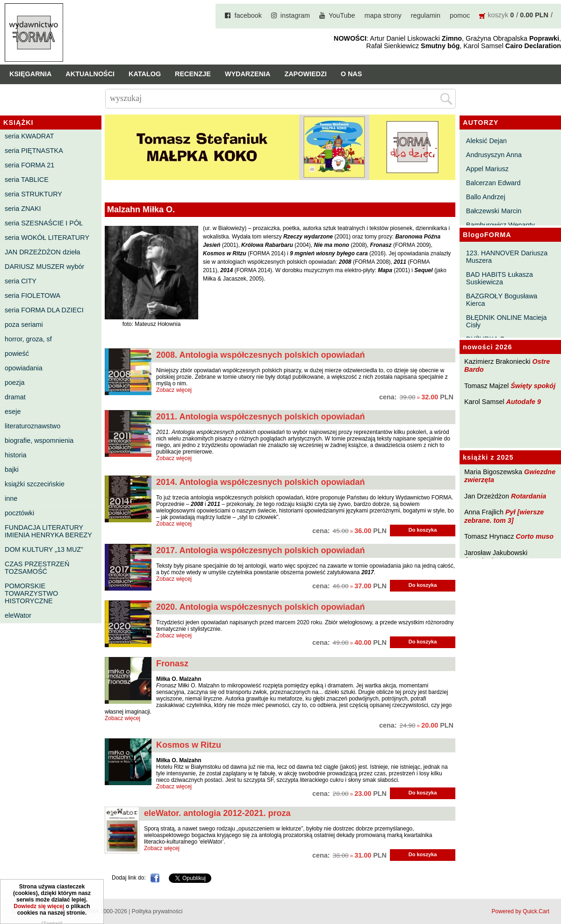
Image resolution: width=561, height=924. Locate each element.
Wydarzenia (248, 74)
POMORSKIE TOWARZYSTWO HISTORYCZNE (31, 593)
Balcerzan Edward (493, 183)
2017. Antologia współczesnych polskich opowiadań (260, 550)
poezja (14, 383)
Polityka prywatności (157, 911)
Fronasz (172, 664)
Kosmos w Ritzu (189, 745)
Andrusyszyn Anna (494, 155)
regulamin (426, 15)
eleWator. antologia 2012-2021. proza (217, 813)
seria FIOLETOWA (32, 296)
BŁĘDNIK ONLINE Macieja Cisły (507, 321)
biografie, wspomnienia (39, 440)
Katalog (145, 74)
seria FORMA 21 (29, 165)
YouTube (342, 15)
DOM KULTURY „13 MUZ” (44, 549)
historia (15, 455)
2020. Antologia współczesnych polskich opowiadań (260, 607)
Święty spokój (533, 386)
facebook (248, 15)
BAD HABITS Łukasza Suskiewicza (500, 278)
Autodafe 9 (524, 402)
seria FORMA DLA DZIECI (44, 310)
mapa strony (383, 15)
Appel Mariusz (487, 169)
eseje (13, 411)
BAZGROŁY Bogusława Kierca (502, 300)
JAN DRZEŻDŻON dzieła (43, 252)
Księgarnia (30, 74)
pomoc (460, 15)
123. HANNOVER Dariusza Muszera (507, 257)
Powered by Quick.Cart (521, 911)
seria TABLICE (27, 180)
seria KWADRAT (29, 136)
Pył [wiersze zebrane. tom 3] (504, 516)
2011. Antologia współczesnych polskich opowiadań (260, 417)
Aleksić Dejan (486, 141)
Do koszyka (423, 530)
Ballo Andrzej (486, 197)
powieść (17, 354)
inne (11, 498)
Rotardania (529, 496)
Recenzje (193, 74)
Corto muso (535, 536)
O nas (352, 74)
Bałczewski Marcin (494, 211)
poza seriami (24, 325)
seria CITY (21, 281)
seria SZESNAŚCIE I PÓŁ (44, 223)
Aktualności (90, 74)
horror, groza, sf (28, 339)
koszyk (498, 15)
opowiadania (24, 368)
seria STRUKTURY (33, 194)
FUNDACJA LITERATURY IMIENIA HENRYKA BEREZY (48, 531)
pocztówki (19, 513)
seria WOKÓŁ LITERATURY (47, 238)
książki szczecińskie (35, 484)
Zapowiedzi (305, 74)
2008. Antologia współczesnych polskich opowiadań (260, 355)
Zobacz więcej (174, 390)
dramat (15, 397)
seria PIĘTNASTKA (34, 151)
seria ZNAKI (23, 209)
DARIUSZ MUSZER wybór (44, 267)
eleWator (18, 615)
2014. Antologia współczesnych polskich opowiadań (260, 482)
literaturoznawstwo (32, 426)
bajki (12, 469)
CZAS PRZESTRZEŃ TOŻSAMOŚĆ (37, 568)
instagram (295, 15)
